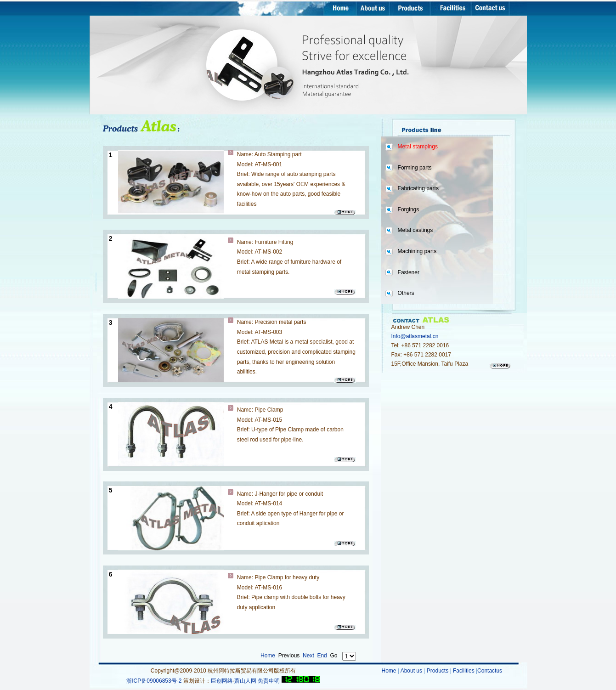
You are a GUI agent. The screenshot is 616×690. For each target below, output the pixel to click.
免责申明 (269, 681)
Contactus (490, 671)
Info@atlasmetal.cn (415, 336)
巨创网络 (222, 681)
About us (412, 671)
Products (438, 671)
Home (268, 656)
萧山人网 (245, 681)
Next (308, 656)
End (322, 656)
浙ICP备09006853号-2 (155, 681)
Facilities (464, 671)
